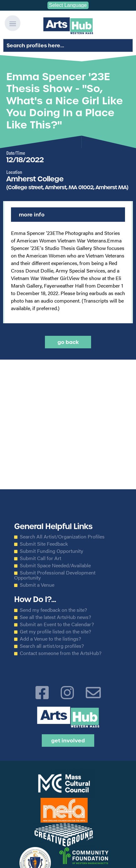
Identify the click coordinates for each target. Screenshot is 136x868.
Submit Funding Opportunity (52, 551)
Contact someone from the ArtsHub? (61, 653)
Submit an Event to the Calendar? (57, 624)
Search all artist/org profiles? (52, 646)
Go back (68, 342)
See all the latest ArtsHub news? (55, 617)
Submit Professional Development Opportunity (55, 575)
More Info (32, 215)
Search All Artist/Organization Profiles (62, 537)
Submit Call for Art (41, 558)
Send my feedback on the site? (53, 610)
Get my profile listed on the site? (55, 632)
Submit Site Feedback (44, 544)
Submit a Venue (37, 585)
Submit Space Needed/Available (55, 565)
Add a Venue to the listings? (50, 639)
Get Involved (68, 741)
